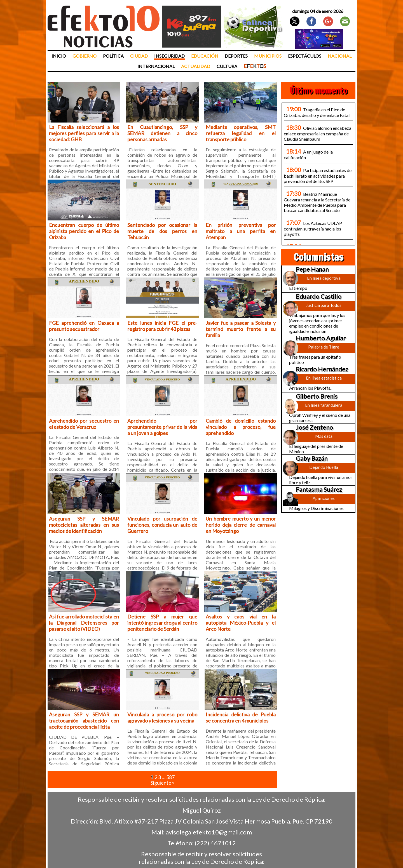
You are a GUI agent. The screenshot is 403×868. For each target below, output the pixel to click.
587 (170, 777)
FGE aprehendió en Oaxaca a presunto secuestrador (84, 326)
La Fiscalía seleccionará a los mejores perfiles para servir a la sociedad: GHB (84, 133)
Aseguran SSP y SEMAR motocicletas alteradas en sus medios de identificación (84, 525)
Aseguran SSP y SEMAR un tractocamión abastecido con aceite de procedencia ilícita (84, 721)
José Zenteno (314, 427)
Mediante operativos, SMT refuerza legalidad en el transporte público (241, 133)
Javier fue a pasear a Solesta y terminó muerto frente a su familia (241, 329)
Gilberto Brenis (317, 396)
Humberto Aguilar (321, 338)
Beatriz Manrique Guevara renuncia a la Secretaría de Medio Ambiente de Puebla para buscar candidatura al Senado (317, 202)
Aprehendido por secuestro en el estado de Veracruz (84, 424)
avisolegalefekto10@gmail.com (209, 832)
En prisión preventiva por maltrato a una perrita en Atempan (241, 231)
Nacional (340, 56)
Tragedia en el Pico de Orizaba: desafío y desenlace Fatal (317, 112)
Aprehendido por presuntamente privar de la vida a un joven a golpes (162, 427)
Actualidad (196, 66)
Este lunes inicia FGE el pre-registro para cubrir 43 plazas (162, 326)
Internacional (156, 66)
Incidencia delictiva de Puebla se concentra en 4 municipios (241, 718)
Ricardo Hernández (322, 369)
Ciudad (139, 56)
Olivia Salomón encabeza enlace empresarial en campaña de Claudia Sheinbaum (318, 133)
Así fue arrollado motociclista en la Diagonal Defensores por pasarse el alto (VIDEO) (84, 623)
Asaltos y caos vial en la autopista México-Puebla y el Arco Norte (241, 623)
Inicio (59, 56)
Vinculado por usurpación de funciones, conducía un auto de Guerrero (162, 525)
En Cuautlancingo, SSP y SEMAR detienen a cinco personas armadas (162, 133)
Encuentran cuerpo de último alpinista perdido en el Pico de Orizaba (84, 231)
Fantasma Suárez (319, 489)
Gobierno (85, 56)
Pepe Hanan (312, 269)
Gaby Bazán (312, 458)
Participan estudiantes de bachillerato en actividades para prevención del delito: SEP (318, 176)
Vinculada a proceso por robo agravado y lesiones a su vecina (162, 718)
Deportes (236, 56)
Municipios (268, 56)
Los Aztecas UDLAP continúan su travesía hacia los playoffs (313, 229)
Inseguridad (169, 56)
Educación (205, 56)
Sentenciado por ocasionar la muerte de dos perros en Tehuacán (162, 231)
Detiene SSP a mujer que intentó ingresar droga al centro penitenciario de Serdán (162, 623)
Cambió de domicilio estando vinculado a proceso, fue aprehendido (241, 427)
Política (113, 56)
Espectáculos (305, 56)
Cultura (227, 66)
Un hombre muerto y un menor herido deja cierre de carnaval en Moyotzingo (241, 525)
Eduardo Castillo (319, 296)
